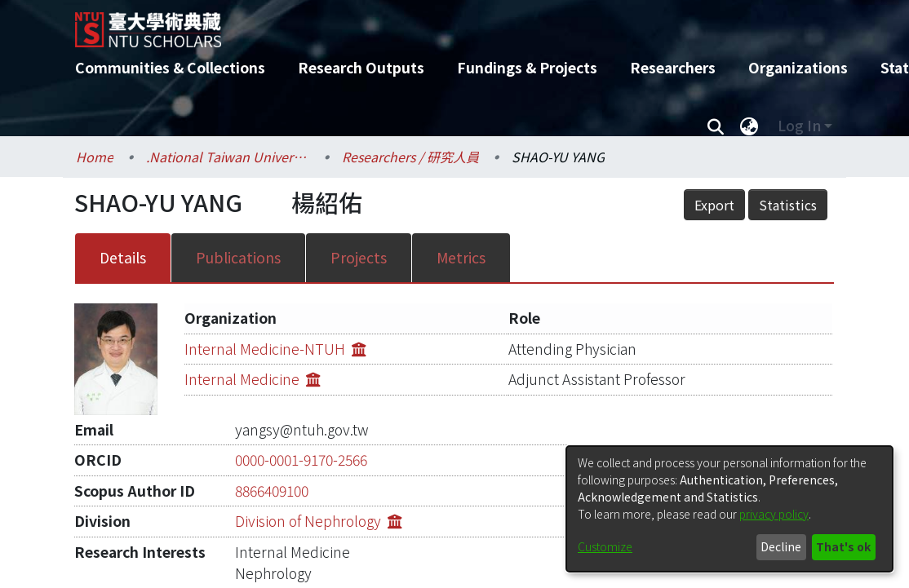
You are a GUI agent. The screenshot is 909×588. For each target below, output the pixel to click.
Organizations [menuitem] (798, 67)
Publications (238, 226)
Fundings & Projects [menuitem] (527, 67)
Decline (781, 546)
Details (123, 226)
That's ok (843, 546)
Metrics (461, 226)
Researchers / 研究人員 (410, 157)
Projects (359, 226)
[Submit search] (715, 126)
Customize (605, 546)
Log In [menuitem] (799, 125)
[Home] (440, 24)
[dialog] (729, 509)
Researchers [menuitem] (673, 67)
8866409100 (272, 452)
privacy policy (774, 514)
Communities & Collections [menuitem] (170, 67)
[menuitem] (749, 126)
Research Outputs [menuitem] (361, 67)
